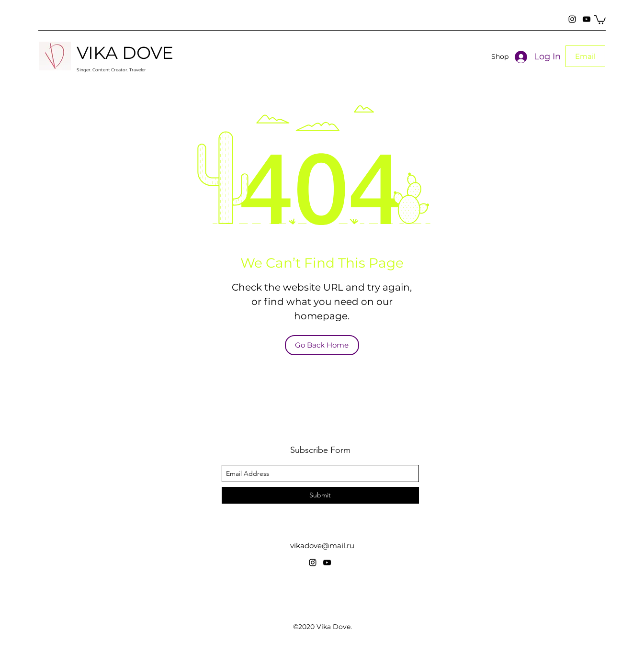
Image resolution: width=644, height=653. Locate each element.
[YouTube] (587, 19)
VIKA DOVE (125, 53)
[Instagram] (572, 19)
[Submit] (320, 495)
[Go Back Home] (322, 345)
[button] (600, 19)
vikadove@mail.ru (322, 546)
